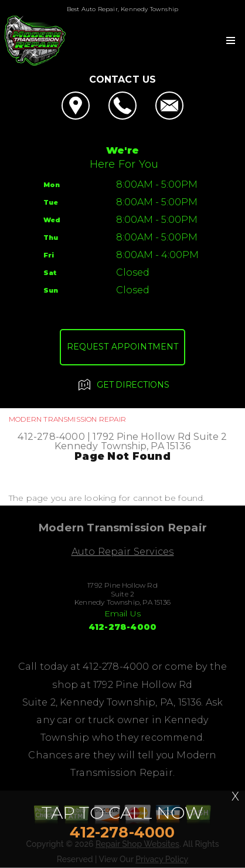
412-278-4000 (51, 437)
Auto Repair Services (123, 552)
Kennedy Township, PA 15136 (122, 446)
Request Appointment (123, 347)
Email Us (123, 613)
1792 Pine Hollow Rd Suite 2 (160, 437)
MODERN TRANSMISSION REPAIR (67, 419)
